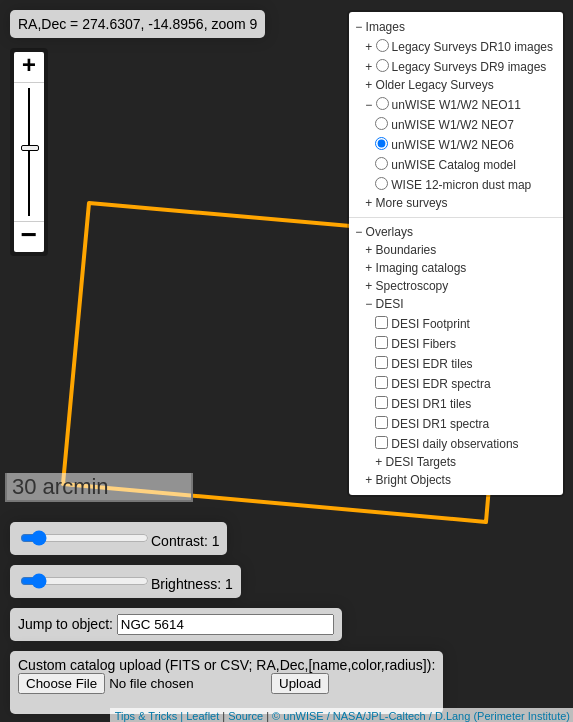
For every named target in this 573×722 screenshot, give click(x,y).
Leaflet (202, 716)
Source (245, 716)
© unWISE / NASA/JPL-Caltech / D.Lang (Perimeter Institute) (421, 716)
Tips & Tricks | (151, 716)
